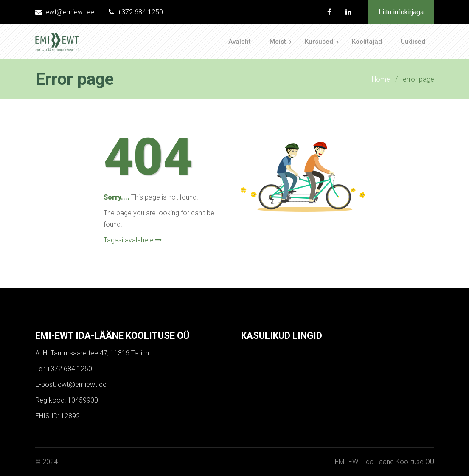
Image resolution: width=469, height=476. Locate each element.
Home (381, 79)
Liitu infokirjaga (401, 12)
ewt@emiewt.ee (65, 12)
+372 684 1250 (136, 12)
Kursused (319, 42)
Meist (278, 42)
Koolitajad (367, 42)
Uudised (413, 42)
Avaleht (240, 42)
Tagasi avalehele (133, 240)
